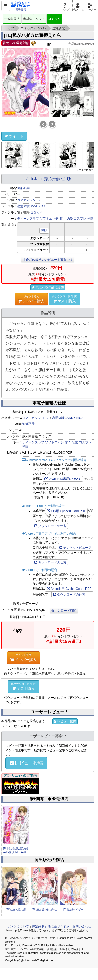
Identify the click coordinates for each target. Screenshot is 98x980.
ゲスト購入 (65, 299)
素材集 (28, 19)
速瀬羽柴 (23, 188)
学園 (90, 219)
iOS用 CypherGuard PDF (66, 511)
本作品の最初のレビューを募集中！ (48, 260)
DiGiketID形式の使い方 (48, 179)
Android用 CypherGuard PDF (69, 589)
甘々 (63, 219)
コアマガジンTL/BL (31, 200)
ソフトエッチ (49, 219)
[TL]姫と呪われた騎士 (45, 909)
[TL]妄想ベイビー (73, 909)
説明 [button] (44, 231)
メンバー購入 (31, 299)
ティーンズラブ (28, 219)
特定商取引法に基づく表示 (51, 926)
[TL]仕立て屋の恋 (16, 909)
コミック (54, 19)
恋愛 (70, 219)
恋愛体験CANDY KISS (33, 206)
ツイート (14, 136)
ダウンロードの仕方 (50, 526)
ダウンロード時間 (64, 611)
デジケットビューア (75, 548)
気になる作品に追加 (48, 287)
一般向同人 (12, 19)
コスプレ (80, 219)
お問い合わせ (82, 926)
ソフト (40, 19)
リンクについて (18, 926)
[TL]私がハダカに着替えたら (33, 35)
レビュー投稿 (65, 721)
